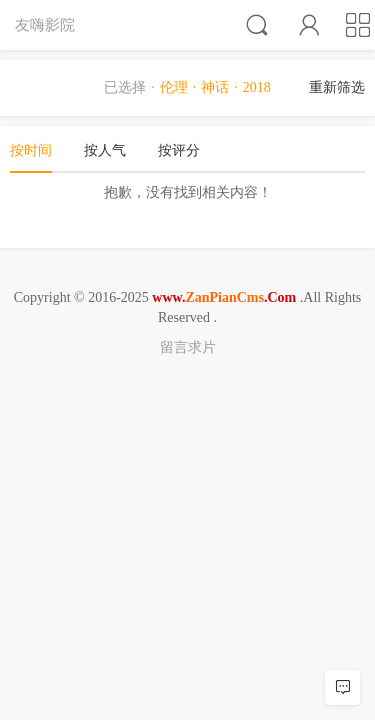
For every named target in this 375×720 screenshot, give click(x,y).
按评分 (179, 150)
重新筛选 (337, 87)
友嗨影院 (45, 24)
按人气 (105, 150)
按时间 (31, 150)
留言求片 (188, 347)
